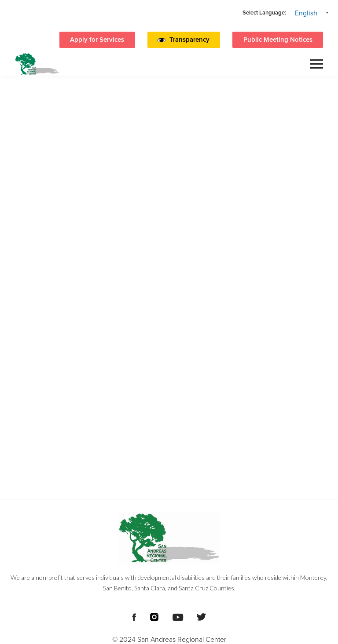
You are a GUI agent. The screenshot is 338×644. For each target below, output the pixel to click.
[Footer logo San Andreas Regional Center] (169, 538)
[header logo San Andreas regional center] (37, 64)
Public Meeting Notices (278, 40)
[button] (191, 40)
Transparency (189, 40)
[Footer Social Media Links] (134, 616)
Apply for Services (97, 40)
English (306, 13)
